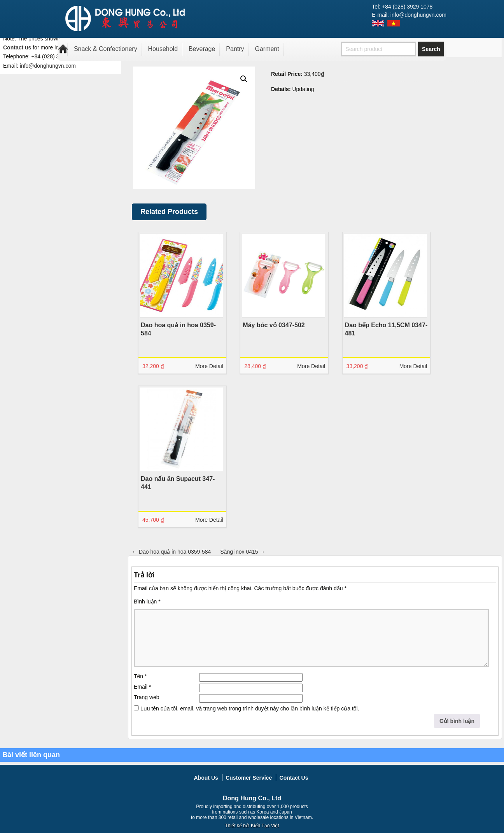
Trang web (147, 697)
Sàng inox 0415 (242, 552)
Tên (140, 676)
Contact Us (294, 778)
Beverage (202, 49)
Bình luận (147, 602)
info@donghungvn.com (48, 66)
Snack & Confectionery (106, 49)
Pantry (235, 49)
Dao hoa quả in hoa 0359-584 (171, 552)
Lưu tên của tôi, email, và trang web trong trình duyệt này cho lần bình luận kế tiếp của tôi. (250, 708)
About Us (206, 778)
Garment (267, 49)
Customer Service (249, 778)
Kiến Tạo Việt (265, 826)
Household (163, 49)
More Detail (207, 366)
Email (142, 687)
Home (63, 49)
